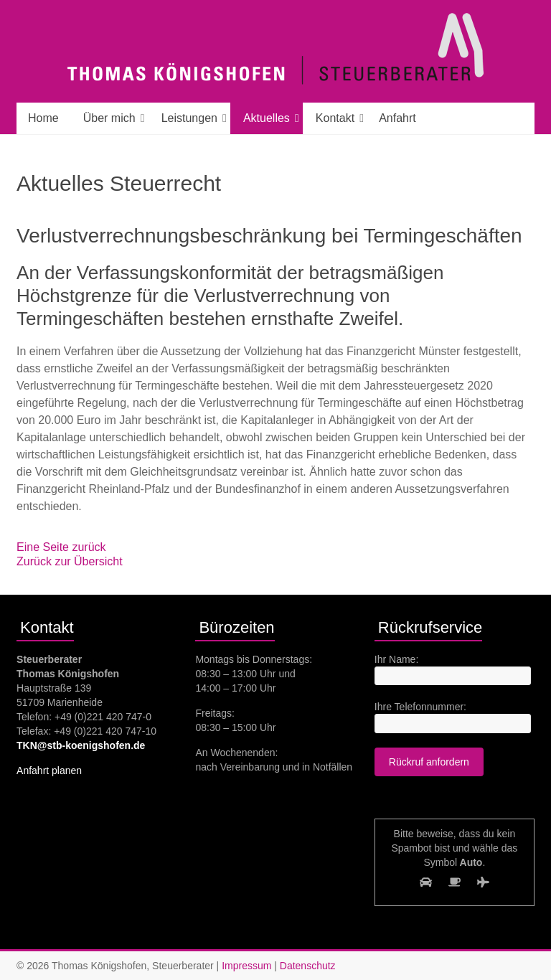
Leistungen (189, 118)
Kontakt (335, 118)
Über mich (109, 118)
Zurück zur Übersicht (70, 561)
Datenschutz (308, 966)
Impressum (246, 966)
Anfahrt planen (49, 771)
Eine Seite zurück (61, 547)
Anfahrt (397, 118)
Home (43, 118)
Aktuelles (267, 118)
